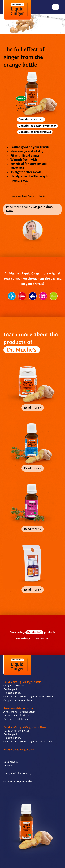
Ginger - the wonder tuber (18, 700)
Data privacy (11, 762)
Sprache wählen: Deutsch (18, 774)
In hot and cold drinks (16, 716)
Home (6, 39)
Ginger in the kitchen (16, 719)
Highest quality (12, 693)
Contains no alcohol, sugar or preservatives (28, 742)
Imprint (8, 766)
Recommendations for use (18, 708)
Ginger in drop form (15, 686)
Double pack (10, 689)
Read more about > (29, 209)
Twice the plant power (16, 731)
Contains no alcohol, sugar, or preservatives (28, 697)
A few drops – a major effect (19, 712)
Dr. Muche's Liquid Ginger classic (22, 682)
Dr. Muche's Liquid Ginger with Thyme (26, 727)
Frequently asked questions (19, 750)
